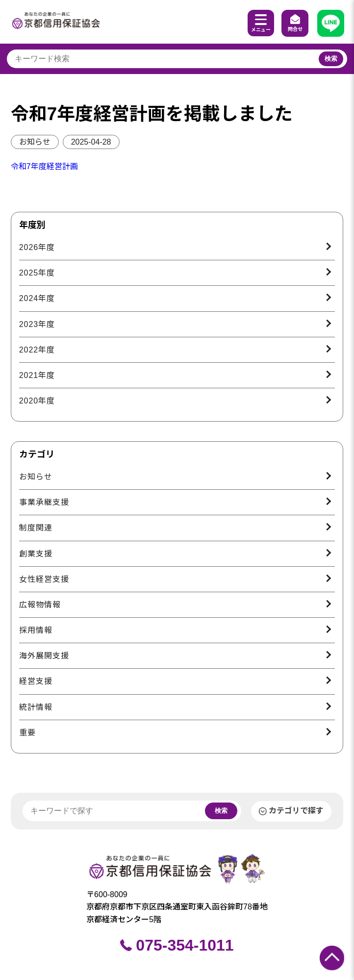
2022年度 (37, 350)
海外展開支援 (44, 656)
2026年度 (37, 247)
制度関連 (36, 528)
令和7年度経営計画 (44, 166)
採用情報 (36, 630)
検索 (331, 59)
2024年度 (37, 298)
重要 (27, 733)
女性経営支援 (44, 579)
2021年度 (37, 375)
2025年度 (37, 273)
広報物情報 (40, 605)
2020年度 (37, 401)
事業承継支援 (44, 502)
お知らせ (35, 142)
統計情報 (36, 707)
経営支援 (36, 681)
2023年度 (37, 324)
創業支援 (36, 554)
